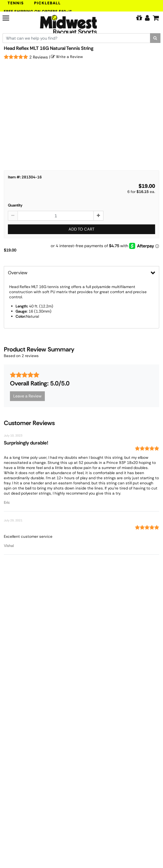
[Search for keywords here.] (76, 38)
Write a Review (67, 57)
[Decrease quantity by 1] (13, 216)
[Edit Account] (147, 18)
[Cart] (156, 18)
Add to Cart (81, 229)
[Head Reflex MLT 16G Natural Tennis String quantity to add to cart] (56, 216)
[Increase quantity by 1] (98, 216)
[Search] (155, 38)
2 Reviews (39, 57)
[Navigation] (15, 17)
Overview (18, 273)
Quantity (15, 205)
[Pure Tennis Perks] (139, 18)
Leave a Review (27, 396)
